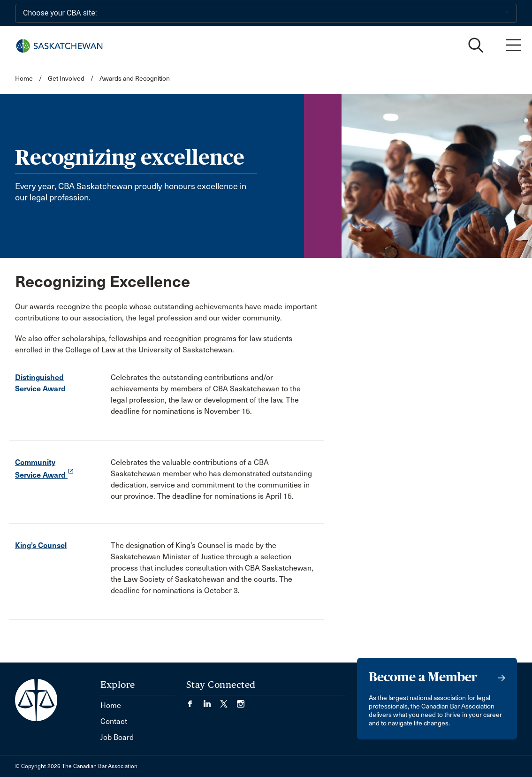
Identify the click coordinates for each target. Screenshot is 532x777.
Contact (114, 721)
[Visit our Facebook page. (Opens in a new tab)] (195, 701)
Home (24, 79)
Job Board (117, 737)
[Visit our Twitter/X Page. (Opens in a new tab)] (228, 701)
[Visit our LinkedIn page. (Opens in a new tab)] (212, 701)
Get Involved (66, 79)
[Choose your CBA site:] (266, 13)
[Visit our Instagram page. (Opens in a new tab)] (241, 701)
